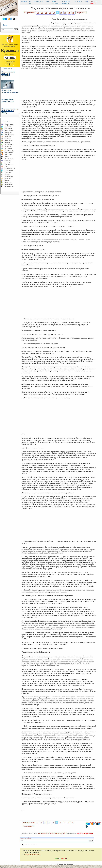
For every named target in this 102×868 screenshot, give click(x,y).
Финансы (8, 178)
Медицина (8, 146)
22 (46, 13)
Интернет (8, 133)
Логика (7, 142)
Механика (8, 148)
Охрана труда (9, 150)
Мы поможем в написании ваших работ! (52, 833)
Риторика (8, 162)
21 (42, 13)
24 (54, 13)
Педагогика (9, 152)
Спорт (7, 166)
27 (65, 13)
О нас (30, 2)
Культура (8, 138)
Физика (7, 174)
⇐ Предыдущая (30, 13)
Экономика (9, 184)
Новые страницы (55, 2)
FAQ (86, 1)
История (8, 136)
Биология (8, 127)
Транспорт (8, 172)
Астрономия (9, 125)
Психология (9, 158)
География (8, 129)
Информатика (10, 135)
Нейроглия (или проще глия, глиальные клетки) (10, 111)
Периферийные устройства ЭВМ (8, 100)
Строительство (10, 168)
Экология (8, 182)
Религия (8, 160)
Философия (9, 176)
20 (38, 13)
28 (69, 13)
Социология (9, 164)
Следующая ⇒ (81, 13)
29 (73, 13)
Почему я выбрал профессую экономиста (8, 74)
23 (50, 13)
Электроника (9, 186)
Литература (9, 140)
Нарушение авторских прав (85, 833)
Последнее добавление (68, 864)
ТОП (47, 1)
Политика (8, 154)
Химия (7, 180)
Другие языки (10, 131)
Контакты (78, 1)
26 (61, 13)
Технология (9, 170)
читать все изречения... (33, 855)
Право (7, 156)
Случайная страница (66, 2)
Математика (9, 144)
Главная (24, 1)
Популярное (39, 1)
